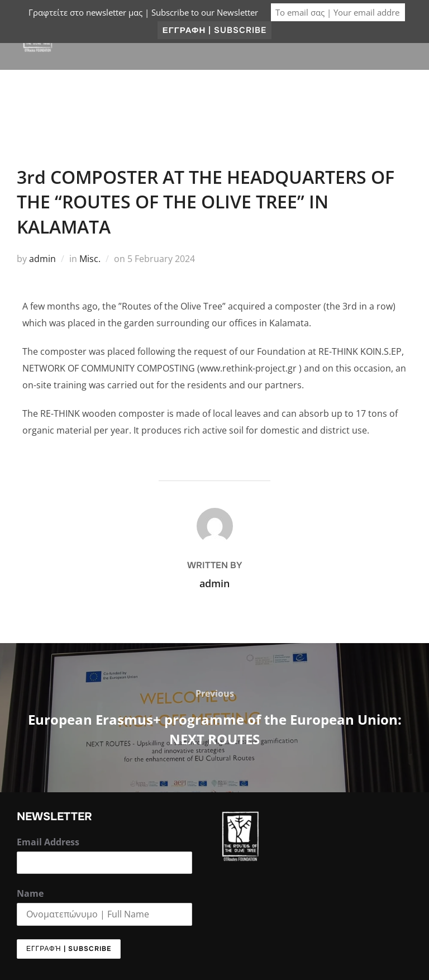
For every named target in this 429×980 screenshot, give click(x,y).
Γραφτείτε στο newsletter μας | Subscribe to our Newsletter (143, 12)
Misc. (90, 259)
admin (42, 259)
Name (30, 893)
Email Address (48, 842)
